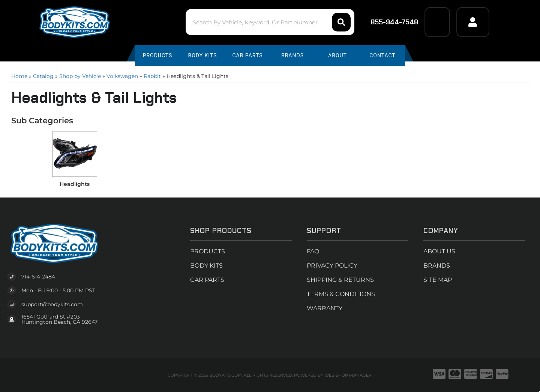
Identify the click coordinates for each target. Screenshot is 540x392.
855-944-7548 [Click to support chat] (389, 22)
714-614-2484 (38, 277)
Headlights (75, 184)
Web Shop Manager (348, 375)
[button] (270, 22)
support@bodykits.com (52, 304)
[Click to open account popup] (473, 22)
